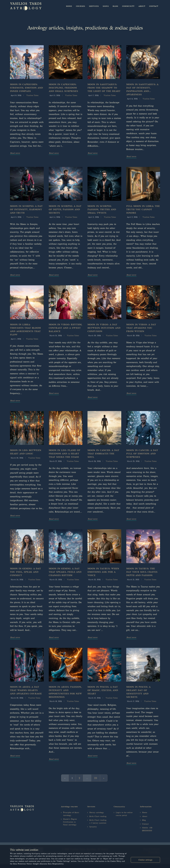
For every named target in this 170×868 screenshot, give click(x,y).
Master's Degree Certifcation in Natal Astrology (70, 822)
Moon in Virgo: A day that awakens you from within (141, 328)
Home (145, 812)
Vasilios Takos (32, 95)
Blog (144, 820)
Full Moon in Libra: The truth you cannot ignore (143, 209)
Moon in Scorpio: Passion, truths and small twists (102, 209)
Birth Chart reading (98, 816)
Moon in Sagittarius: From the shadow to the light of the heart (104, 88)
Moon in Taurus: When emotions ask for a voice (103, 572)
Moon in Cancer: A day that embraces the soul (103, 454)
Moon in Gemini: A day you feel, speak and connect (25, 572)
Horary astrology (97, 812)
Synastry (93, 827)
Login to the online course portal (124, 814)
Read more (15, 153)
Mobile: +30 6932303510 (147, 829)
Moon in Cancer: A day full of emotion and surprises (142, 454)
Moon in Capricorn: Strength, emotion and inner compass (26, 88)
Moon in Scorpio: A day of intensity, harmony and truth (26, 209)
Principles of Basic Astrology (71, 814)
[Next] (104, 778)
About (145, 816)
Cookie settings (145, 860)
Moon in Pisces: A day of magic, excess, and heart (103, 690)
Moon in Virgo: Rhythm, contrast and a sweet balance (65, 328)
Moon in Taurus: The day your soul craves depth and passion (142, 572)
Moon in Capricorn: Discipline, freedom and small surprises (63, 88)
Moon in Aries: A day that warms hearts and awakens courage (26, 690)
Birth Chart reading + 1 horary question (98, 822)
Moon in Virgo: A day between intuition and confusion (104, 328)
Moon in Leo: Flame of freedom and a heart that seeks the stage (64, 454)
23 (96, 778)
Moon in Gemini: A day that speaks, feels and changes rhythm (65, 572)
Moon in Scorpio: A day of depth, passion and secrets (65, 209)
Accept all (145, 853)
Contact (145, 824)
